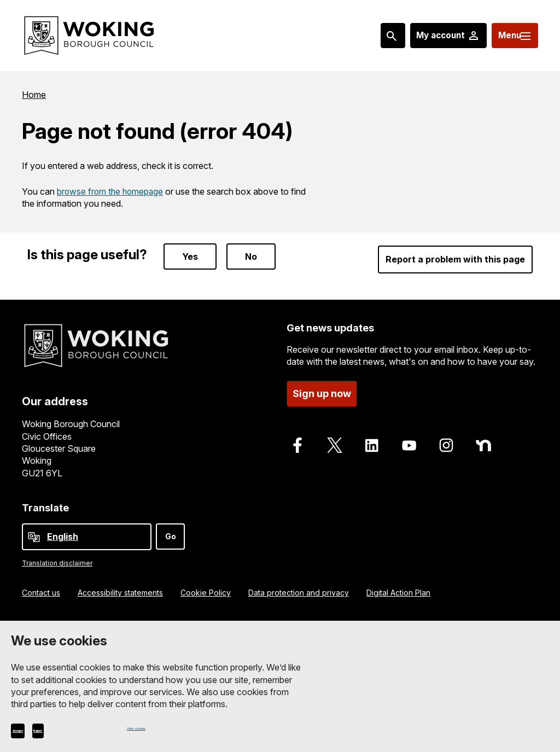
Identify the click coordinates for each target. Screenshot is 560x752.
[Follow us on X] (335, 435)
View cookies (151, 728)
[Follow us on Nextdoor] (483, 435)
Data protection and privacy (299, 585)
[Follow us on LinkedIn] (372, 435)
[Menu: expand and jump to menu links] (509, 36)
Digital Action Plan (398, 585)
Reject (91, 728)
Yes (190, 246)
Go (171, 529)
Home (34, 94)
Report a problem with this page (455, 249)
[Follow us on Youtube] (409, 435)
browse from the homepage (112, 190)
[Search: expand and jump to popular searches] (371, 36)
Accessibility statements (120, 585)
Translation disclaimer (57, 556)
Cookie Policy (206, 585)
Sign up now (322, 383)
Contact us (41, 585)
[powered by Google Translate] (34, 530)
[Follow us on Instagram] (446, 435)
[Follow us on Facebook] (297, 435)
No (251, 246)
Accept (36, 728)
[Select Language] (87, 530)
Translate (45, 500)
